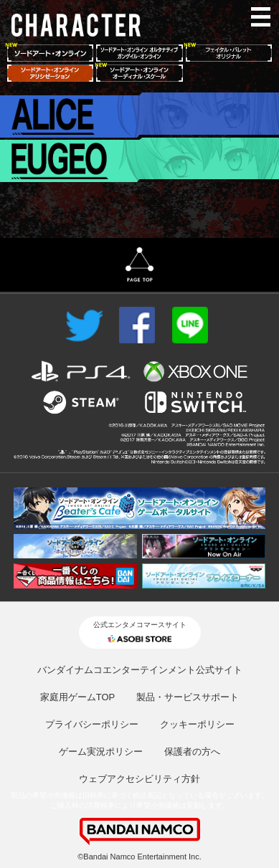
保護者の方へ (192, 752)
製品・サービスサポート (188, 697)
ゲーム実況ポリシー (101, 752)
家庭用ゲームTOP (78, 697)
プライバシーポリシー (92, 724)
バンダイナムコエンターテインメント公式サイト (140, 670)
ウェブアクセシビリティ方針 (139, 779)
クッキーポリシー (197, 724)
